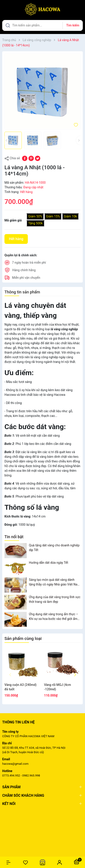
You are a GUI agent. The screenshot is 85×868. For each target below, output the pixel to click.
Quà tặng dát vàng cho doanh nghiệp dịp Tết (54, 548)
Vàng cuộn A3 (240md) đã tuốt (20, 687)
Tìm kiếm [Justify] (73, 25)
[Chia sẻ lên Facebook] (25, 158)
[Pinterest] (31, 158)
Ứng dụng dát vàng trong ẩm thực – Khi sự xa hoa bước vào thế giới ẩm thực (54, 617)
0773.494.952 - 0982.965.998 (21, 775)
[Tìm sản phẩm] (42, 25)
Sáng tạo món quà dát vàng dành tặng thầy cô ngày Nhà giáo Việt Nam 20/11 (55, 582)
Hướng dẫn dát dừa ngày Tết (49, 563)
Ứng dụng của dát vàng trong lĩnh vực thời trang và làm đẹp (55, 599)
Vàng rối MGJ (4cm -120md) (58, 687)
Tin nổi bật (14, 537)
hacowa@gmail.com (15, 764)
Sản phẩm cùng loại (23, 638)
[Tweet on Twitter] (38, 158)
